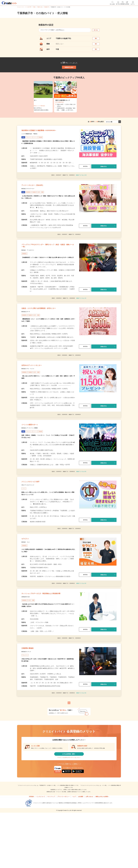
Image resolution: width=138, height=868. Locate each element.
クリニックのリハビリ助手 (36, 516)
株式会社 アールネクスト (31, 270)
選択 (98, 39)
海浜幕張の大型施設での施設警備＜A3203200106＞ (48, 141)
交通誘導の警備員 (31, 697)
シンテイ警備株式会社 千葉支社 (33, 145)
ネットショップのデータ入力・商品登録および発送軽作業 (47, 637)
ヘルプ (74, 851)
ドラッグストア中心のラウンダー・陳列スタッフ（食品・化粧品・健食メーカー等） (47, 264)
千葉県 (34, 7)
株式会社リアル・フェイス (31, 398)
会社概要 (81, 851)
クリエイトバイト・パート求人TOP (24, 7)
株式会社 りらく (28, 581)
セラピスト (27, 577)
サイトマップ (51, 851)
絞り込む (98, 30)
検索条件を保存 (69, 74)
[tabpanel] (69, 105)
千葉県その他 (40, 7)
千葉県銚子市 (46, 7)
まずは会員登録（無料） (69, 805)
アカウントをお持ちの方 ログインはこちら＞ (69, 810)
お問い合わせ (89, 851)
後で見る (85, 178)
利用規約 (31, 851)
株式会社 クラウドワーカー (31, 204)
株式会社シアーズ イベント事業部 (34, 460)
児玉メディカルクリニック (31, 521)
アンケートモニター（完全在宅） (39, 199)
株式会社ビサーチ (28, 337)
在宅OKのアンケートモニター (37, 393)
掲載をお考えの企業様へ (102, 851)
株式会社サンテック (29, 701)
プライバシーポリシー (63, 851)
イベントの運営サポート (34, 456)
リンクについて (41, 851)
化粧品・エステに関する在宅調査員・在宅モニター (48, 333)
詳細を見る (104, 178)
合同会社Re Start (28, 643)
